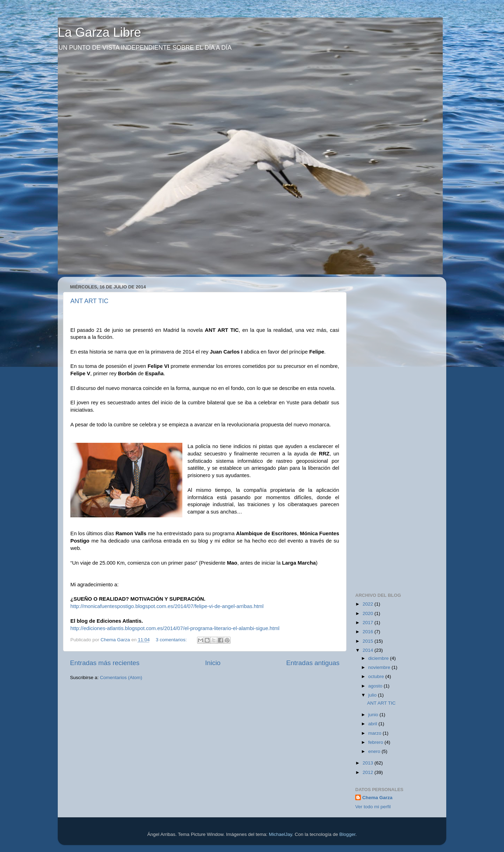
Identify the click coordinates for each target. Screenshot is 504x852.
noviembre (380, 667)
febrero (376, 742)
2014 (369, 650)
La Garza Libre (99, 32)
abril (373, 724)
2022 (369, 604)
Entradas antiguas (313, 663)
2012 (369, 772)
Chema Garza (377, 798)
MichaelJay (281, 834)
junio (374, 715)
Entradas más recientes (105, 663)
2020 (369, 613)
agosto (376, 686)
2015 (369, 641)
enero (375, 751)
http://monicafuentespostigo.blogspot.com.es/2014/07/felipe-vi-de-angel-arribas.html (167, 606)
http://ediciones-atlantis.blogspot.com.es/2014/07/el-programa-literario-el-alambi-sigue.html (175, 628)
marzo (375, 733)
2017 (369, 623)
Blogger (348, 834)
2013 (369, 763)
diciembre (379, 658)
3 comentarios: (172, 640)
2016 (369, 632)
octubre (377, 676)
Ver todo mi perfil (373, 807)
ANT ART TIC (89, 301)
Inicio (213, 663)
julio (373, 695)
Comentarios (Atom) (121, 678)
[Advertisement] (408, 326)
